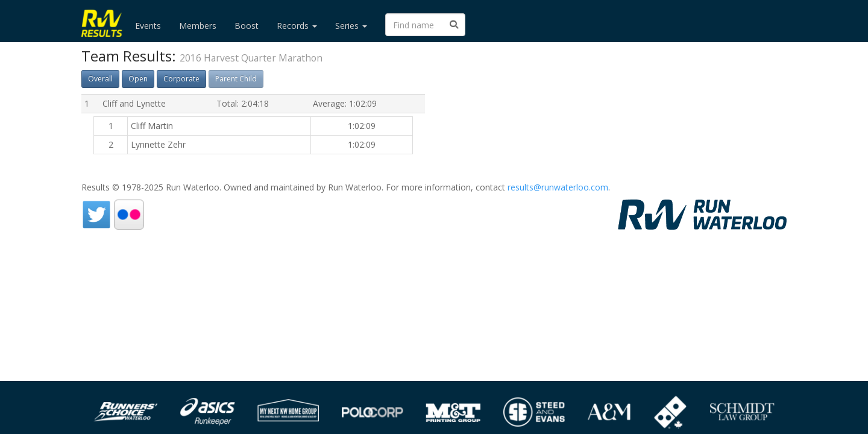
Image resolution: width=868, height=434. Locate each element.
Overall (100, 79)
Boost (247, 26)
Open (138, 79)
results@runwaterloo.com (558, 187)
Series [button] (351, 26)
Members (198, 26)
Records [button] (297, 26)
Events (148, 26)
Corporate (181, 79)
